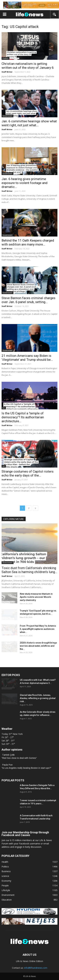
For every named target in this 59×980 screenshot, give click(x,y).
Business (6, 871)
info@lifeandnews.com (36, 968)
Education (7, 900)
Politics (6, 58)
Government (7, 116)
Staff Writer (7, 72)
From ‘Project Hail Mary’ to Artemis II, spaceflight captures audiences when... (38, 629)
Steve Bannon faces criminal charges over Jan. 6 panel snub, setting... (28, 300)
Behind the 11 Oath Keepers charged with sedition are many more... (28, 242)
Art (4, 408)
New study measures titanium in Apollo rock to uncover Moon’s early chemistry (36, 597)
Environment (8, 563)
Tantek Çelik (8, 755)
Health (5, 862)
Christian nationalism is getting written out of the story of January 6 (28, 66)
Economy (6, 881)
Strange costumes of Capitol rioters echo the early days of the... (28, 473)
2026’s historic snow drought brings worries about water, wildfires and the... (38, 646)
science (5, 876)
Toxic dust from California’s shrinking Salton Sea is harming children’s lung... (29, 570)
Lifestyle (6, 890)
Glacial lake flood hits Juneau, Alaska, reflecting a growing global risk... (38, 698)
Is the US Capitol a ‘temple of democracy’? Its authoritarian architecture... (23, 417)
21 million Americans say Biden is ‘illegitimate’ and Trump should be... (27, 358)
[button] (55, 14)
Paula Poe (7, 765)
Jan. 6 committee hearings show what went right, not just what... (29, 123)
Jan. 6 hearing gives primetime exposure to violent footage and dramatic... (25, 183)
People (5, 885)
